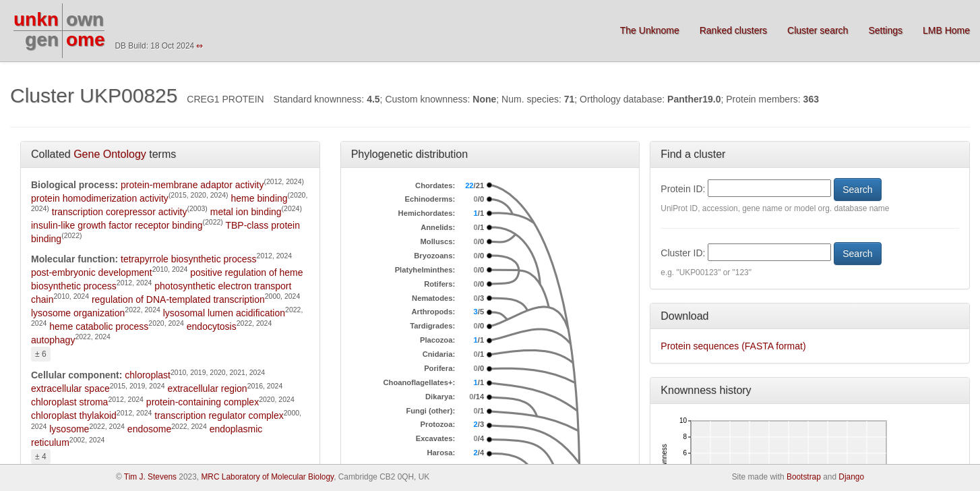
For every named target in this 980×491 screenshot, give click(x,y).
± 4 (41, 457)
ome (86, 39)
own (85, 19)
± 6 (41, 354)
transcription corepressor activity (120, 212)
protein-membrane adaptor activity (192, 185)
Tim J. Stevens (150, 477)
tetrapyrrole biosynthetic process (189, 259)
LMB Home (946, 30)
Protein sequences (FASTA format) (733, 346)
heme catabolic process (99, 326)
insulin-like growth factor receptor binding (117, 225)
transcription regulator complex (219, 415)
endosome (149, 429)
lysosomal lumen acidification (224, 313)
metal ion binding (246, 212)
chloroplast (148, 375)
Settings (885, 30)
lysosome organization (78, 313)
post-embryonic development (92, 272)
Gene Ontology (110, 154)
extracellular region (207, 388)
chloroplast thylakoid (74, 415)
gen (42, 39)
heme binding (259, 198)
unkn (36, 19)
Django (851, 477)
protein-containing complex (203, 402)
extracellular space (70, 388)
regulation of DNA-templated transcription (178, 299)
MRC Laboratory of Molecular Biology (267, 477)
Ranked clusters (733, 30)
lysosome (69, 429)
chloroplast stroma (69, 402)
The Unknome (650, 30)
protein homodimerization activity (100, 198)
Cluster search (818, 30)
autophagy (53, 340)
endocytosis (212, 326)
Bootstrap (804, 477)
